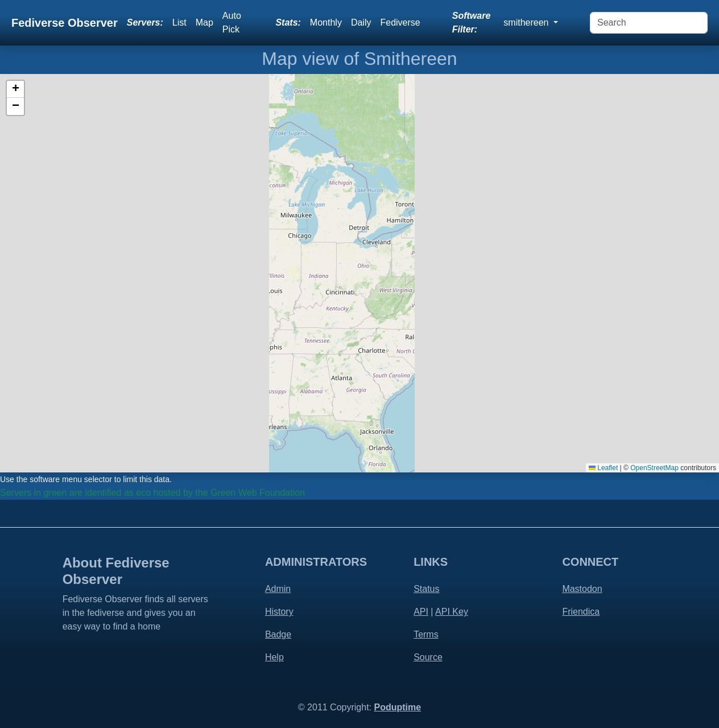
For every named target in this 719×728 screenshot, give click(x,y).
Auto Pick (232, 22)
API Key (452, 612)
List (179, 22)
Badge (278, 634)
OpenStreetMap (654, 468)
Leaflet (603, 468)
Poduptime (397, 707)
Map (204, 22)
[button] (15, 89)
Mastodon (582, 589)
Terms (426, 634)
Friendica (581, 612)
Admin (278, 589)
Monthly (326, 22)
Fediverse (400, 22)
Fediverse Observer (65, 23)
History (279, 612)
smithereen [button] (527, 22)
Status (426, 589)
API (421, 612)
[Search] (649, 23)
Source (428, 657)
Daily (361, 22)
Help (274, 657)
